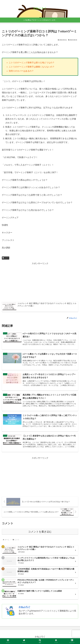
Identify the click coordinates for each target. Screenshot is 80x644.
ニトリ (6, 258)
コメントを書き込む (40, 532)
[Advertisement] (40, 282)
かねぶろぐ (24, 608)
